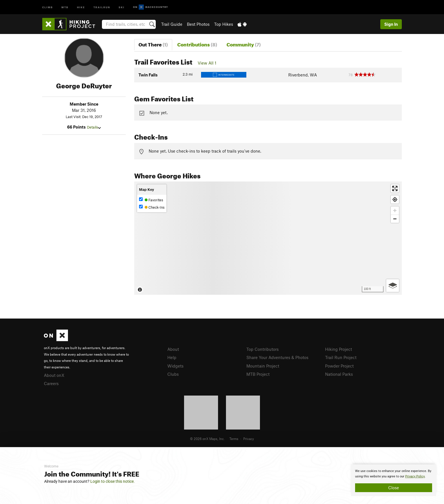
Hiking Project (339, 349)
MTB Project (258, 374)
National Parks (339, 374)
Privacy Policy (415, 476)
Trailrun (102, 7)
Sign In (391, 24)
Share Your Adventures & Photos (277, 357)
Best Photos (198, 24)
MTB (65, 7)
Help (172, 357)
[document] (394, 480)
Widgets (175, 366)
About (173, 349)
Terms (234, 439)
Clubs (173, 374)
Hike (81, 7)
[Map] (268, 238)
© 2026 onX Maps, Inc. (207, 439)
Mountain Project (263, 366)
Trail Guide (172, 24)
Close (394, 488)
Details (94, 127)
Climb (48, 7)
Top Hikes (224, 24)
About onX (54, 375)
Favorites (151, 200)
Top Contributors (262, 349)
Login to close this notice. (113, 481)
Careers (51, 383)
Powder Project (339, 366)
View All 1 (207, 63)
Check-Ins (152, 207)
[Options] (393, 286)
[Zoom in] (395, 211)
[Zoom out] (395, 219)
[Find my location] (395, 199)
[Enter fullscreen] (395, 188)
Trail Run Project (341, 357)
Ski (122, 7)
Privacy (249, 439)
